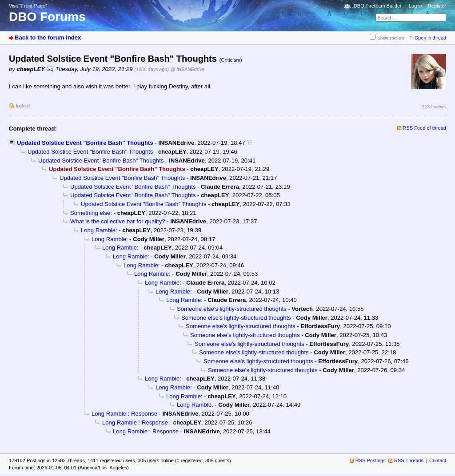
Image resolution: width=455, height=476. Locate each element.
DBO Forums (47, 17)
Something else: (91, 213)
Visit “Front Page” (28, 6)
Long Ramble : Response (124, 414)
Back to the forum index (48, 38)
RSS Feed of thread (425, 128)
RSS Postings (371, 460)
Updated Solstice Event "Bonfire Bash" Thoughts (85, 143)
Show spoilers (391, 38)
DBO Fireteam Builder (378, 6)
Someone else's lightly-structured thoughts (232, 309)
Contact (438, 460)
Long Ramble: (99, 230)
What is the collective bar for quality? (118, 221)
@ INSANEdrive (188, 69)
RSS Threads (409, 460)
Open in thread (430, 38)
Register (437, 6)
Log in (415, 6)
